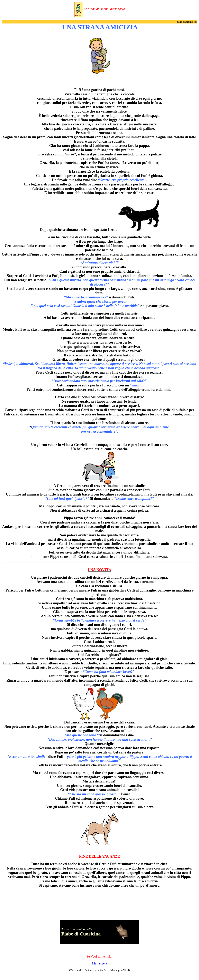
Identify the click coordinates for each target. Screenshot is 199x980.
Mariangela (99, 963)
